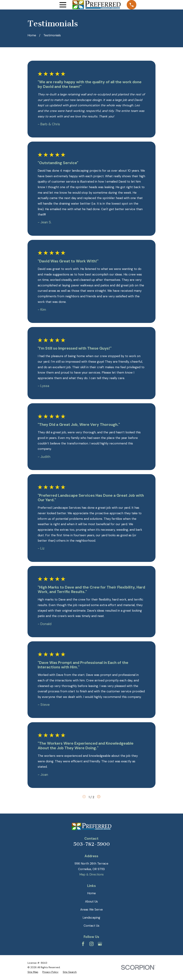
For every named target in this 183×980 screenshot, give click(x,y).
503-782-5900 (91, 844)
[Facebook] (83, 944)
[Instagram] (91, 944)
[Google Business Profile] (100, 944)
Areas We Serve (91, 909)
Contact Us (91, 926)
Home (91, 893)
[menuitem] (33, 972)
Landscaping (91, 918)
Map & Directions (91, 874)
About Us (91, 901)
